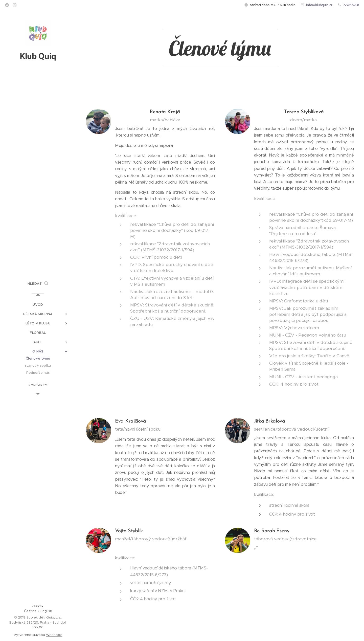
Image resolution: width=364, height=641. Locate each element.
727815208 (351, 5)
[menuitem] (38, 305)
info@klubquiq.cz (319, 5)
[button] (38, 284)
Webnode (54, 635)
